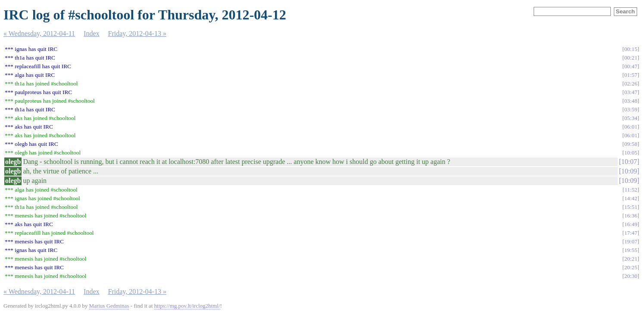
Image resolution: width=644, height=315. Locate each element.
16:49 (631, 224)
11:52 (631, 190)
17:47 (631, 233)
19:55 (631, 250)
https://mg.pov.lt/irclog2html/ (187, 306)
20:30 (631, 276)
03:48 (631, 101)
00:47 (631, 66)
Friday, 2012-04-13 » (137, 33)
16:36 (631, 216)
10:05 (631, 153)
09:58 (631, 144)
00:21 (631, 58)
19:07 (631, 241)
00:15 (631, 49)
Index (91, 33)
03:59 (631, 109)
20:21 (631, 259)
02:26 (631, 83)
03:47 (631, 92)
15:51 (631, 207)
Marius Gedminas (109, 306)
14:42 (631, 198)
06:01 (631, 127)
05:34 (631, 118)
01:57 (631, 75)
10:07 (629, 162)
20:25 (631, 267)
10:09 (629, 171)
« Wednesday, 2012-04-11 (39, 33)
